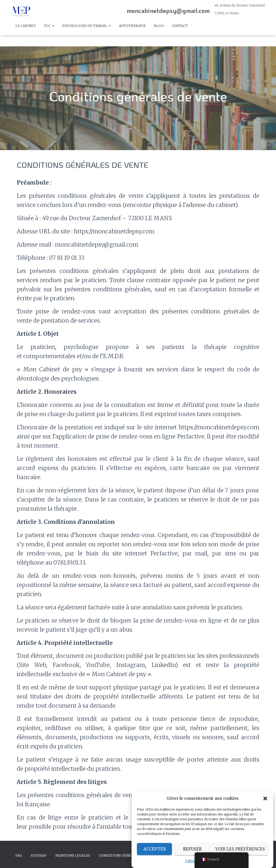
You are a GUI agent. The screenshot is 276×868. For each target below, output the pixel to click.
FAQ (19, 855)
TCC (49, 26)
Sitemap (39, 855)
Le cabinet (26, 26)
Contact (180, 26)
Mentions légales (73, 855)
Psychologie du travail (87, 26)
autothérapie (132, 26)
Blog (159, 26)
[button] (265, 803)
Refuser (192, 854)
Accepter (155, 854)
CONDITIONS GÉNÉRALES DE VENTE (129, 855)
